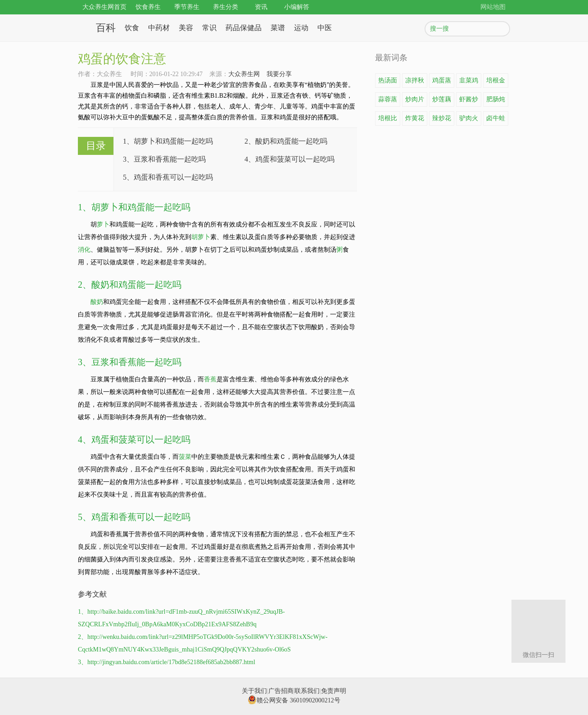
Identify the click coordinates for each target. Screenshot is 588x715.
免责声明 (334, 691)
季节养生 (187, 7)
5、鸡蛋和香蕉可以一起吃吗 (168, 177)
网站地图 (493, 7)
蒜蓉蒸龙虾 (388, 101)
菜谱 (278, 28)
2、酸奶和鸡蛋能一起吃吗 (286, 141)
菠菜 (185, 457)
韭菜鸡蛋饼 (469, 82)
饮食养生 (148, 7)
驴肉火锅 (469, 120)
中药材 (159, 28)
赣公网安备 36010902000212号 (294, 700)
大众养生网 (244, 74)
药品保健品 (244, 28)
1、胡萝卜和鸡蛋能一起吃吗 (168, 141)
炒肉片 (415, 99)
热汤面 (388, 80)
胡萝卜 (201, 237)
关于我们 (254, 691)
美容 (186, 28)
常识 (209, 28)
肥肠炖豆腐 (496, 101)
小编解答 (297, 7)
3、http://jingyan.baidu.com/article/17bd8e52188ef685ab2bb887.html (167, 662)
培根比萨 (388, 120)
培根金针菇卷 (496, 82)
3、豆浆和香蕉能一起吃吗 (164, 159)
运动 (301, 28)
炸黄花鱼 (415, 120)
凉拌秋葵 (415, 82)
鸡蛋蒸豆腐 (442, 82)
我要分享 (279, 74)
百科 (106, 28)
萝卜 (103, 224)
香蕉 (210, 379)
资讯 (261, 7)
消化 (84, 250)
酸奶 (97, 302)
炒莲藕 (442, 99)
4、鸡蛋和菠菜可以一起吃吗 (289, 159)
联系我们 (307, 691)
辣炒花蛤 (442, 120)
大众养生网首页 (104, 7)
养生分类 (226, 7)
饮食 (132, 28)
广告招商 (281, 691)
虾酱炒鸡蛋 (469, 101)
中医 (325, 28)
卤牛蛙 (496, 118)
